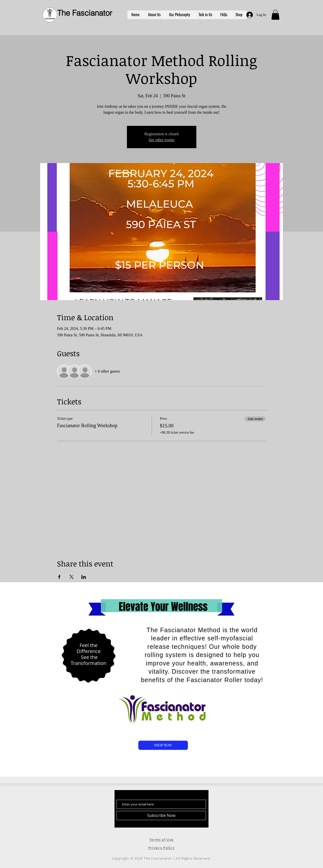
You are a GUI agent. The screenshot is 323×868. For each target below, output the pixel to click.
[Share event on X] (72, 577)
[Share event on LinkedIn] (84, 577)
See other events (161, 140)
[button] (275, 15)
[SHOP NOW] (163, 745)
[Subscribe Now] (161, 816)
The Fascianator (85, 13)
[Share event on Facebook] (59, 577)
